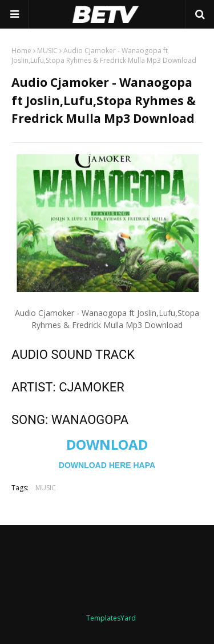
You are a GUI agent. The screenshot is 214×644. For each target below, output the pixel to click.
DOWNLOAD (107, 444)
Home (21, 51)
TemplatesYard (111, 618)
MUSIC (47, 51)
